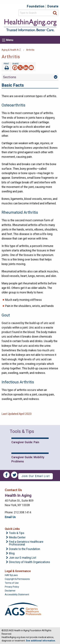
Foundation (36, 6)
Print (6, 67)
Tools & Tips (17, 533)
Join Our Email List (36, 476)
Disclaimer (10, 591)
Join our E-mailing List (23, 558)
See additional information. (41, 641)
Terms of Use (12, 583)
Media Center (17, 538)
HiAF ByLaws (11, 575)
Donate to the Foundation (24, 549)
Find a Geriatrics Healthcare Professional (26, 543)
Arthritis (30, 50)
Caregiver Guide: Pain (25, 442)
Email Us (10, 517)
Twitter (14, 475)
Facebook (6, 475)
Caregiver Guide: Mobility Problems (28, 459)
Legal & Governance (18, 571)
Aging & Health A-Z (11, 50)
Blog (12, 554)
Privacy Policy (12, 587)
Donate (53, 6)
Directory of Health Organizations (30, 562)
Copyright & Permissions (17, 579)
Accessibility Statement (17, 594)
